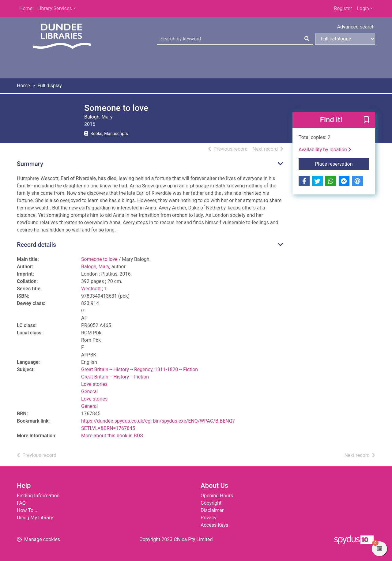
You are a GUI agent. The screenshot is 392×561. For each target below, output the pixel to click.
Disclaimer (212, 510)
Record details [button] (36, 245)
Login (363, 8)
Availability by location (325, 150)
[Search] (307, 39)
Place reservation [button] (342, 164)
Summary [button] (30, 164)
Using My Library (35, 518)
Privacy (209, 518)
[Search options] (345, 39)
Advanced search (356, 27)
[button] (366, 120)
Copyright (211, 503)
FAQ (21, 503)
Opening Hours (217, 496)
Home (26, 8)
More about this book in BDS (112, 436)
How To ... (28, 510)
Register (343, 8)
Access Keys (214, 525)
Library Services (55, 8)
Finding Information (38, 496)
